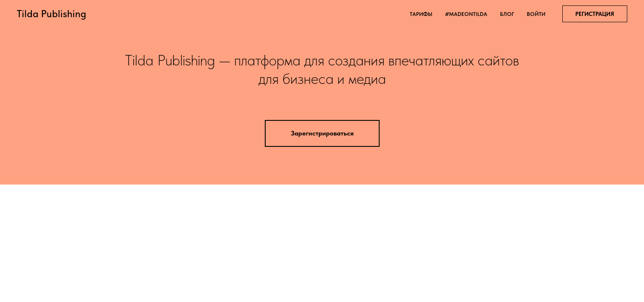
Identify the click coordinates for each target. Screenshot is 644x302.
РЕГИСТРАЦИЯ (595, 14)
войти (536, 14)
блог (507, 14)
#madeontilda (466, 14)
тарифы (421, 14)
